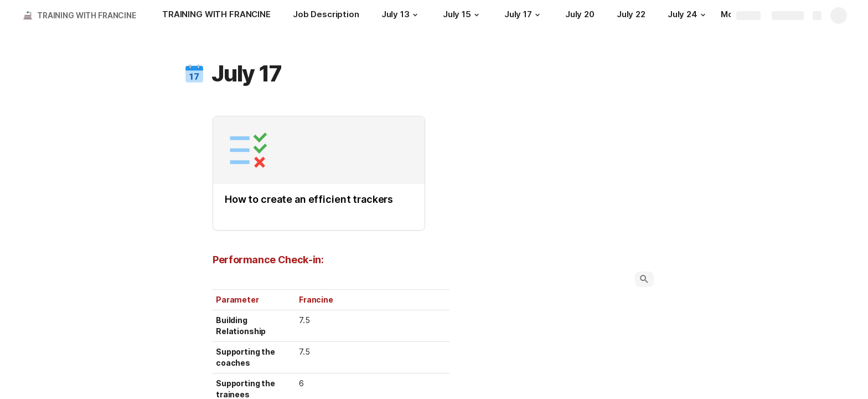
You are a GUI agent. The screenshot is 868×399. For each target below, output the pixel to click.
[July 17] (524, 16)
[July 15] (463, 16)
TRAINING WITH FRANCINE (87, 15)
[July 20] (580, 16)
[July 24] (688, 16)
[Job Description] (326, 16)
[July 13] (401, 16)
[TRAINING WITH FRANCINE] (216, 16)
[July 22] (631, 16)
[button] (415, 15)
